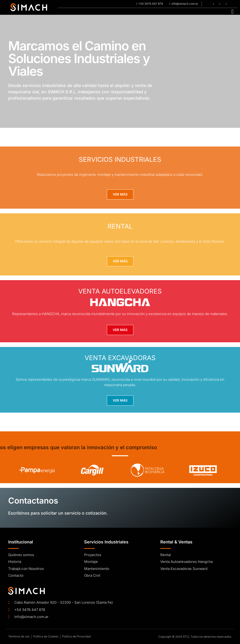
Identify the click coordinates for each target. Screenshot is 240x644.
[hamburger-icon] (232, 11)
